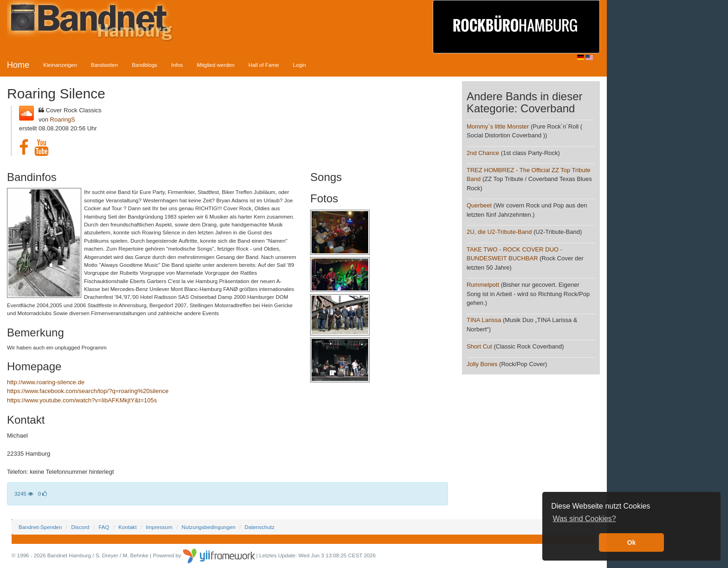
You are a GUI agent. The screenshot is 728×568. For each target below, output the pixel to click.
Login (299, 65)
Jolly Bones (482, 364)
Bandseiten (104, 65)
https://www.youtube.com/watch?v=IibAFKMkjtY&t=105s (82, 400)
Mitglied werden (216, 65)
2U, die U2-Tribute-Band (499, 232)
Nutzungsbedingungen (208, 527)
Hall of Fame (264, 65)
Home (18, 65)
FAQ (104, 527)
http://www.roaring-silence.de (46, 382)
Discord (80, 527)
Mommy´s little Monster (498, 126)
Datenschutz (260, 527)
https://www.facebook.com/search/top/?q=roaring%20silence (88, 391)
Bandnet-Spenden (40, 527)
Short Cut (479, 346)
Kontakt (127, 527)
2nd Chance (484, 153)
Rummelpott (483, 285)
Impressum (159, 527)
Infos (177, 65)
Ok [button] (631, 542)
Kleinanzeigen (60, 65)
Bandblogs (145, 65)
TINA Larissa (484, 320)
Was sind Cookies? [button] (584, 519)
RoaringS (63, 119)
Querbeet (479, 205)
